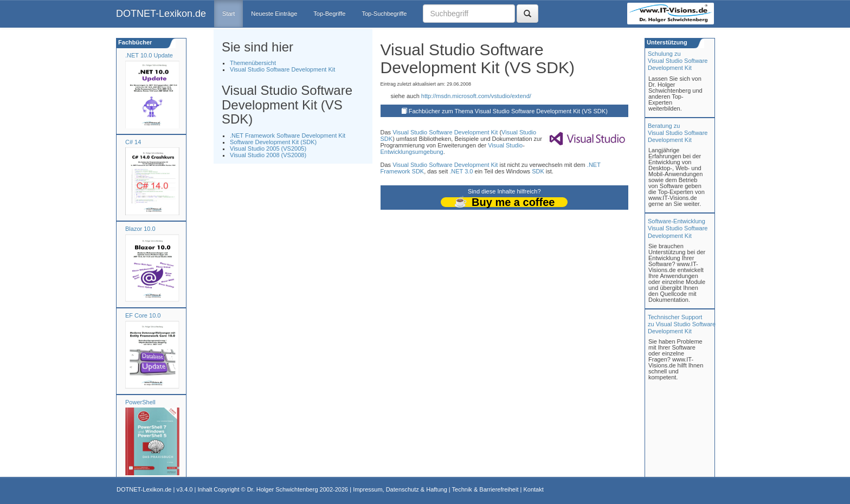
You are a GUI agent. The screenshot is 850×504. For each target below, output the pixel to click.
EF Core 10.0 (143, 315)
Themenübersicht (253, 63)
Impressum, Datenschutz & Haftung (400, 489)
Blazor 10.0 (140, 229)
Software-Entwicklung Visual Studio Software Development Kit (678, 228)
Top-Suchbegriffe (384, 14)
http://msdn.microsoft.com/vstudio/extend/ (476, 96)
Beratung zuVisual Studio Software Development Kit (678, 133)
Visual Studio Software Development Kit (282, 69)
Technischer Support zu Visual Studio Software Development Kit (682, 324)
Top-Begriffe (329, 14)
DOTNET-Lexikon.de (161, 14)
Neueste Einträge (274, 14)
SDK (387, 139)
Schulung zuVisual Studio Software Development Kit (678, 61)
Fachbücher (134, 42)
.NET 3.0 (461, 171)
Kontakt (533, 489)
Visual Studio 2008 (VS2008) (268, 155)
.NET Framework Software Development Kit (288, 135)
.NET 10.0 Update (149, 55)
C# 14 (133, 142)
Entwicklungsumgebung (412, 152)
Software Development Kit (463, 132)
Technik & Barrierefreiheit (485, 489)
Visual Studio (410, 132)
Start (228, 14)
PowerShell (140, 402)
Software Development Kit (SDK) (273, 142)
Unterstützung (666, 42)
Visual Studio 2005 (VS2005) (268, 148)
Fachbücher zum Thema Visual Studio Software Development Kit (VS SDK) (508, 111)
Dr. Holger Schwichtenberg (283, 489)
